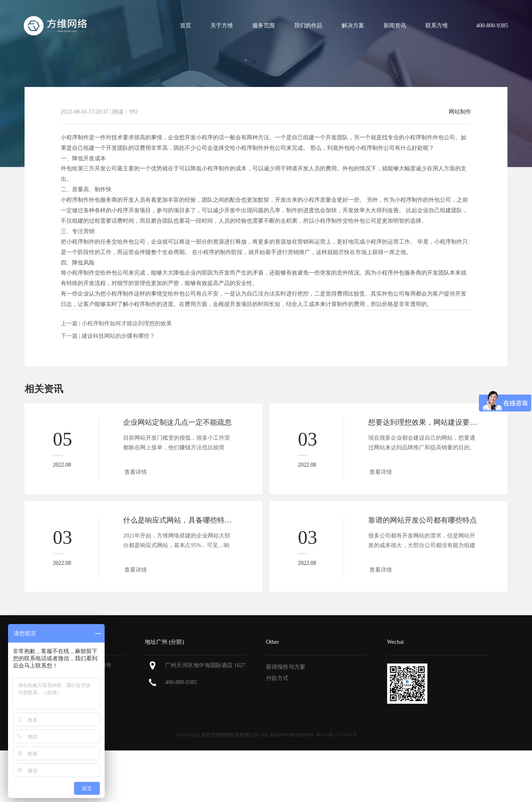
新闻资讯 (395, 26)
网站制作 (460, 112)
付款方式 (277, 678)
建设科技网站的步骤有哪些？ (118, 336)
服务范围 (264, 26)
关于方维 (222, 26)
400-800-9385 (181, 682)
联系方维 (437, 26)
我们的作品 (308, 26)
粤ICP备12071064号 (337, 735)
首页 (186, 26)
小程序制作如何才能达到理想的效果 (127, 323)
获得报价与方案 (286, 667)
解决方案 (353, 26)
